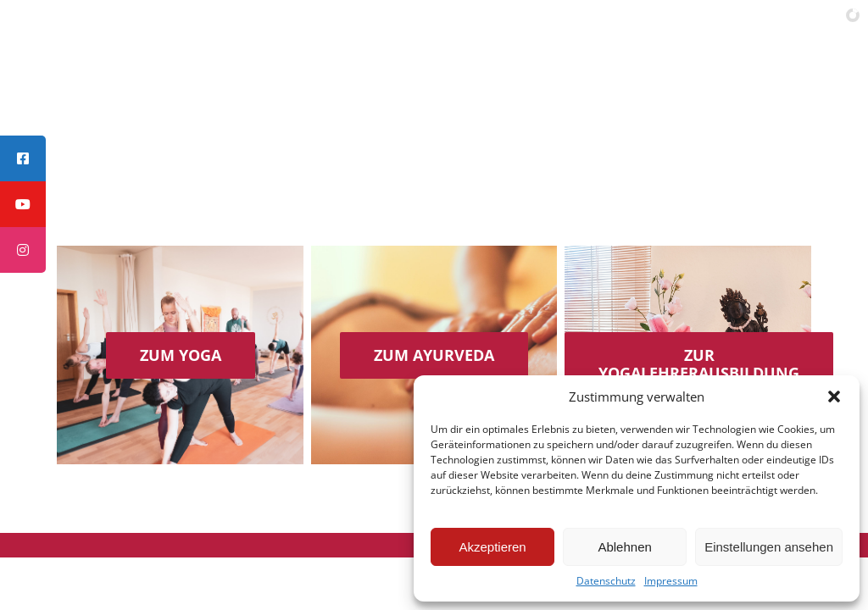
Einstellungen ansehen (769, 547)
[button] (834, 396)
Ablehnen (624, 547)
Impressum (671, 581)
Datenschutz (606, 581)
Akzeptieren (492, 547)
